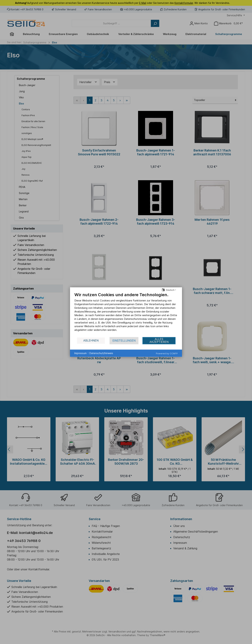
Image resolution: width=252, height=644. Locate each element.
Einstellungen (124, 341)
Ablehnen (91, 341)
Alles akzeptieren (159, 341)
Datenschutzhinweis (101, 353)
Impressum (80, 353)
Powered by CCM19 (167, 353)
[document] (126, 314)
